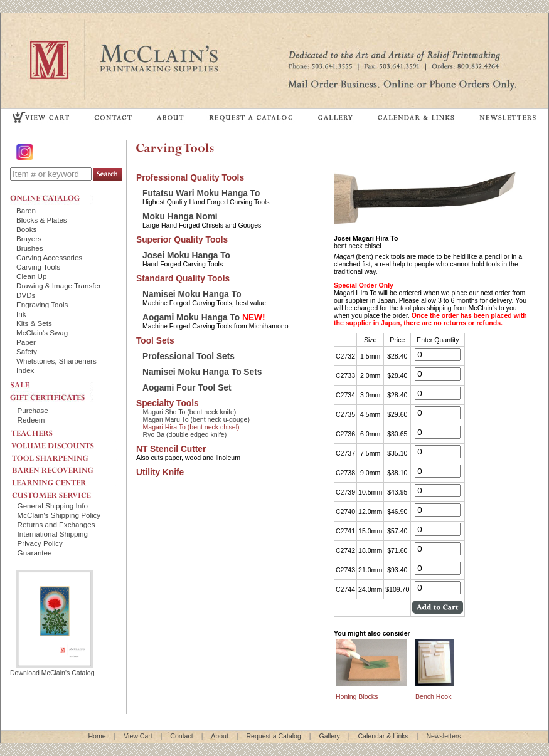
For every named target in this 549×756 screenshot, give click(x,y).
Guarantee (35, 553)
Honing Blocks (357, 696)
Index (25, 370)
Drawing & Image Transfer (59, 286)
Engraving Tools (42, 304)
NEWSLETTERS (507, 117)
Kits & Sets (34, 323)
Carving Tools (38, 267)
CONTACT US (114, 117)
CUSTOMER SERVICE (63, 492)
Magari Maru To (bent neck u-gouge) (196, 419)
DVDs (26, 295)
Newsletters (443, 736)
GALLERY (336, 117)
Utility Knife (160, 472)
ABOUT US (171, 117)
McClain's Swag (42, 333)
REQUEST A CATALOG (251, 117)
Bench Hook (433, 696)
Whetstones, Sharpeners (56, 361)
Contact (181, 736)
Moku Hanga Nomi (180, 217)
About (220, 736)
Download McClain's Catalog (52, 669)
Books (26, 229)
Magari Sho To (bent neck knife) (190, 412)
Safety (27, 351)
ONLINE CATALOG (51, 198)
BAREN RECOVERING (63, 467)
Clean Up (31, 276)
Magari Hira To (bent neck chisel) (191, 427)
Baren (26, 210)
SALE (51, 384)
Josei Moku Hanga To (186, 255)
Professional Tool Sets (189, 356)
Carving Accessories (49, 257)
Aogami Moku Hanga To (204, 318)
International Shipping (53, 534)
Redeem (31, 420)
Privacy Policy (40, 543)
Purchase (33, 410)
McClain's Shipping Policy (59, 515)
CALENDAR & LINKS (415, 117)
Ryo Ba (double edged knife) (185, 434)
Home (97, 736)
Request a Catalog (273, 736)
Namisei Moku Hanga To (192, 294)
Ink (21, 314)
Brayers (29, 239)
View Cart (138, 736)
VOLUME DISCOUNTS (63, 443)
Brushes (30, 248)
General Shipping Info (53, 506)
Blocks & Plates (42, 220)
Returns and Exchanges (56, 524)
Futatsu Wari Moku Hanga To (201, 193)
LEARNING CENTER (63, 480)
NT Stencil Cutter (171, 449)
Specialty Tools (168, 403)
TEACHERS (63, 431)
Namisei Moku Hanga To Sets (202, 372)
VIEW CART (41, 117)
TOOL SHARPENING (63, 454)
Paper (26, 342)
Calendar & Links (383, 736)
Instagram (26, 152)
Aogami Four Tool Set (187, 388)
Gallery (329, 736)
